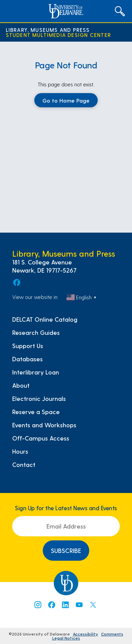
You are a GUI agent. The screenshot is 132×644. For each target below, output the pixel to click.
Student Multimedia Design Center (58, 35)
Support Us (28, 346)
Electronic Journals (39, 399)
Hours (20, 451)
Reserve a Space (36, 412)
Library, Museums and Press (48, 30)
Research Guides (36, 332)
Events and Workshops (44, 425)
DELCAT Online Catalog (45, 319)
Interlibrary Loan (36, 372)
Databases (27, 359)
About (21, 385)
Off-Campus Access (41, 438)
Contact (24, 465)
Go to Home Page (66, 100)
